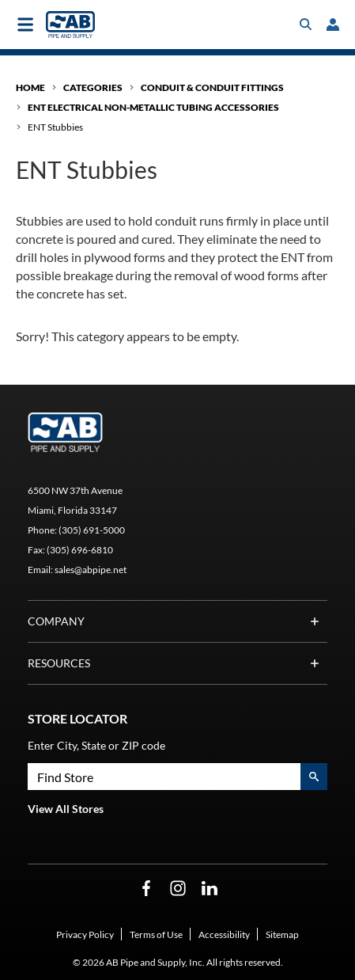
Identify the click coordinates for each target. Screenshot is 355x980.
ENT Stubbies (55, 127)
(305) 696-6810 (80, 550)
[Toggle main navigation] (25, 25)
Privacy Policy (85, 934)
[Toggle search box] (306, 25)
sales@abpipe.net (91, 570)
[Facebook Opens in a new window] (146, 889)
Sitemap (282, 934)
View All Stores (66, 809)
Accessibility (224, 934)
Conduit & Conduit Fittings (212, 87)
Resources (177, 663)
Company (177, 621)
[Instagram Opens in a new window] (178, 889)
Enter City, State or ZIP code (96, 745)
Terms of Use (156, 934)
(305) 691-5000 (92, 530)
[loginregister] (333, 25)
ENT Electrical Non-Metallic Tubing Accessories (153, 107)
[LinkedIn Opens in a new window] (210, 889)
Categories (93, 87)
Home (30, 87)
